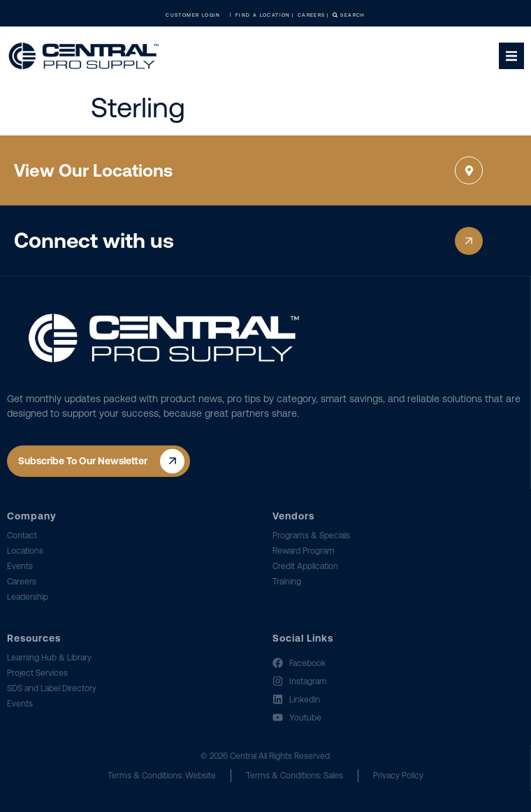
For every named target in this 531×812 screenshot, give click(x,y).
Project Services (37, 673)
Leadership (28, 597)
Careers (22, 582)
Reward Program (304, 551)
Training (287, 582)
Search (349, 15)
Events (20, 566)
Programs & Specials (311, 536)
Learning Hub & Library (49, 658)
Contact (22, 536)
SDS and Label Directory (52, 688)
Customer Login (197, 15)
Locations (25, 551)
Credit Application (305, 566)
